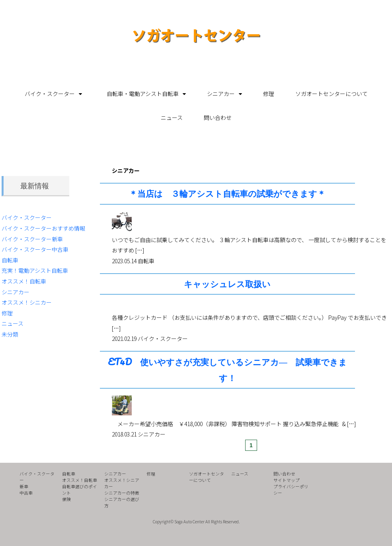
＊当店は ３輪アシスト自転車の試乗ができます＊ (227, 193)
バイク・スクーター (50, 94)
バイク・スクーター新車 (32, 239)
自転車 (10, 260)
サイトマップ (287, 480)
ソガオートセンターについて (332, 94)
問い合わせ (218, 117)
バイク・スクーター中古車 (35, 249)
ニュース (172, 117)
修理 (269, 94)
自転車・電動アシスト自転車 (143, 94)
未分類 (10, 334)
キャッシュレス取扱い (227, 284)
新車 (24, 486)
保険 (66, 499)
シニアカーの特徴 (122, 493)
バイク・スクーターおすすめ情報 (43, 228)
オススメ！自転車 (24, 281)
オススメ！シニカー (27, 302)
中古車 (26, 493)
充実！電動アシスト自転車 (35, 270)
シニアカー (221, 94)
